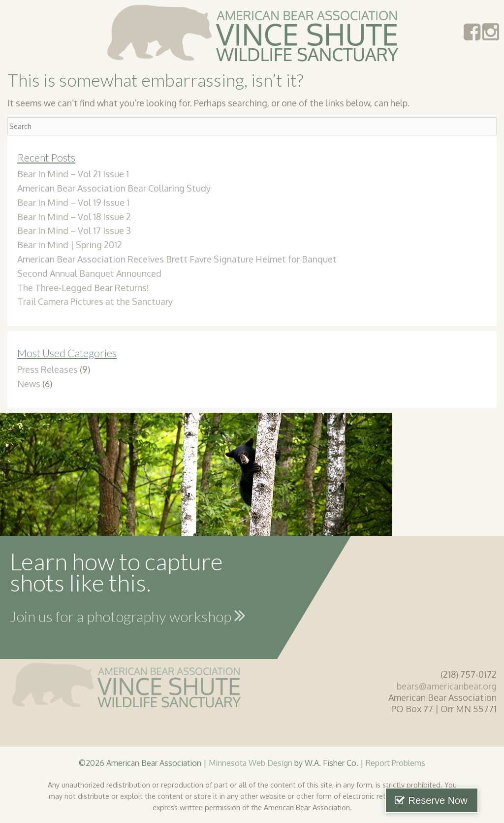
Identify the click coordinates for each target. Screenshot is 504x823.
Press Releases (47, 369)
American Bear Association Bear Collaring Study (114, 188)
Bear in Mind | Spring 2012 (70, 245)
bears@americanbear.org (447, 686)
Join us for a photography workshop (128, 615)
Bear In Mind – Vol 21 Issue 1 (73, 174)
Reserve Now (454, 800)
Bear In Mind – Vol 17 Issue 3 (74, 230)
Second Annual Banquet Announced (89, 273)
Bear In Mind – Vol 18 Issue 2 (74, 217)
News (29, 384)
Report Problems (395, 763)
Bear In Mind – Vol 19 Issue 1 (73, 202)
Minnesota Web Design (251, 763)
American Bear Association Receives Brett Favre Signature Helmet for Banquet (177, 259)
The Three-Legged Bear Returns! (83, 288)
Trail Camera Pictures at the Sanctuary (95, 301)
